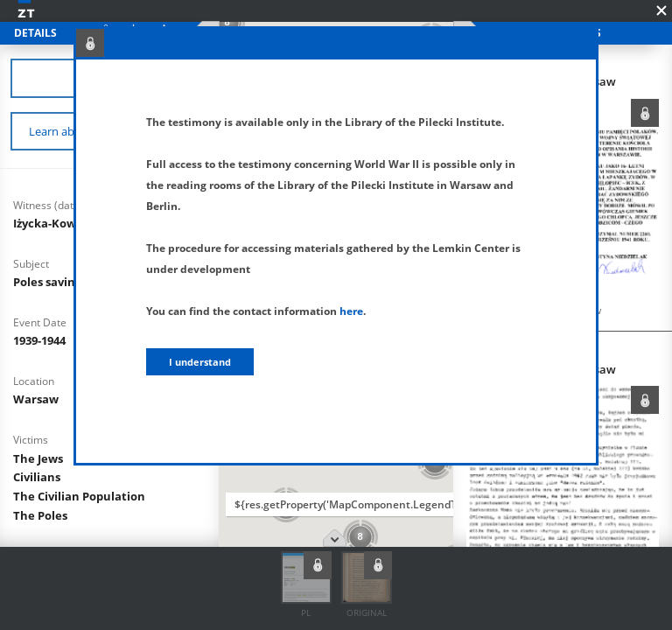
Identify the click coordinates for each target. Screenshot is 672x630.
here (351, 311)
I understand (200, 362)
